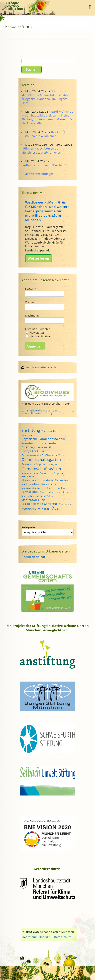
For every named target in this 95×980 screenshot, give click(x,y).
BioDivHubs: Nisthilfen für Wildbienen (45, 134)
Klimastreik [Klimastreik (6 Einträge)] (46, 480)
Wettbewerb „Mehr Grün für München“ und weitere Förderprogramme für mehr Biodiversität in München (47, 211)
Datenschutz (63, 937)
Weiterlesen (38, 258)
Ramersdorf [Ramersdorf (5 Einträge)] (47, 492)
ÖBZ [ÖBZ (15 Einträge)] (55, 508)
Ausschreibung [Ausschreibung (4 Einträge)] (50, 431)
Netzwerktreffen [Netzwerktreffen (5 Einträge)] (31, 488)
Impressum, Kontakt (36, 937)
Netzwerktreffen (39, 336)
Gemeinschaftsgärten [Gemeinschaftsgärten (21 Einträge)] (42, 469)
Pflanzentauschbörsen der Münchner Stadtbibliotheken (41, 150)
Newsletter (35, 333)
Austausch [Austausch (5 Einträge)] (28, 435)
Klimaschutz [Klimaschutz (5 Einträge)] (29, 480)
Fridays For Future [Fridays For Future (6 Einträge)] (34, 451)
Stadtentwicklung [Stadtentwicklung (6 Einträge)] (33, 500)
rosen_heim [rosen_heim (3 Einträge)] (62, 492)
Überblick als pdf (33, 557)
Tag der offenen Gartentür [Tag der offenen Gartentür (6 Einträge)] (39, 504)
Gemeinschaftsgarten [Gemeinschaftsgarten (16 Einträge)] (41, 459)
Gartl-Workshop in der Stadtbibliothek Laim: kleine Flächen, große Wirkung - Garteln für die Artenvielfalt (47, 117)
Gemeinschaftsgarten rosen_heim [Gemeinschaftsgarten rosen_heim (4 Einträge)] (41, 464)
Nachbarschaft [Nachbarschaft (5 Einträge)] (30, 484)
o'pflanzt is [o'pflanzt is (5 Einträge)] (50, 488)
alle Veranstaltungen (40, 174)
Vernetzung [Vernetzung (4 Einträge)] (66, 504)
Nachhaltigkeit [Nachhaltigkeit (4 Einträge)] (49, 484)
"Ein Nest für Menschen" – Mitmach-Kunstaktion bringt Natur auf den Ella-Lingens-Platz (46, 97)
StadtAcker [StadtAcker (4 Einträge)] (47, 496)
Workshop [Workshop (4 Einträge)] (44, 509)
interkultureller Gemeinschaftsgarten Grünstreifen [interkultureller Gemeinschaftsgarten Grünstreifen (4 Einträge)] (43, 475)
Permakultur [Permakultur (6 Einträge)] (30, 492)
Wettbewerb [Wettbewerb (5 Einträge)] (29, 509)
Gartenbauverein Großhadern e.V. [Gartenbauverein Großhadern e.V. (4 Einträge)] (41, 455)
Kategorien (29, 527)
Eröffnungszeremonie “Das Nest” (44, 165)
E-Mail (31, 289)
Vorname (31, 302)
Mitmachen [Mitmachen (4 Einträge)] (61, 480)
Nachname (32, 316)
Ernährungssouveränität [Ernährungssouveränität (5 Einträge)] (36, 447)
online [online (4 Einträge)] (62, 488)
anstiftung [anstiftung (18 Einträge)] (31, 430)
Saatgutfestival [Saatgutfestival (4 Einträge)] (30, 496)
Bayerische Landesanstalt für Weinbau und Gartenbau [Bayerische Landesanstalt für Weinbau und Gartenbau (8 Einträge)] (43, 441)
